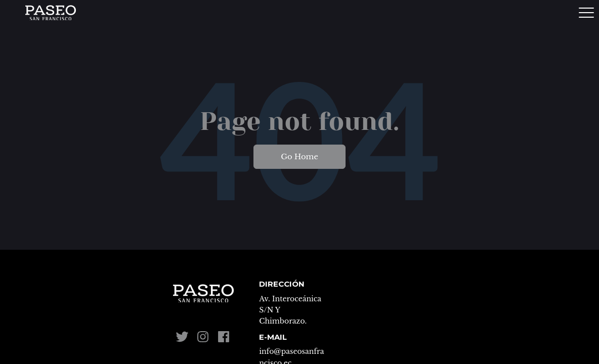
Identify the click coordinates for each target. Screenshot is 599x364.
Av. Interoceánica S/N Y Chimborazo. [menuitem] (290, 310)
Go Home (299, 157)
